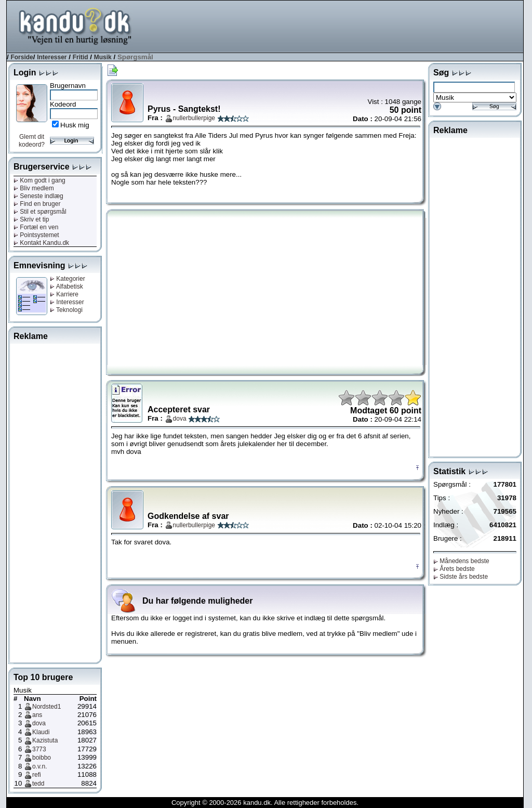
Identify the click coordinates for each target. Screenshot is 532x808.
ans (37, 715)
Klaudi (41, 732)
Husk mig (75, 125)
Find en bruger (37, 204)
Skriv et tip (31, 219)
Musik (103, 57)
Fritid (81, 57)
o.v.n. (39, 766)
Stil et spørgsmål (40, 212)
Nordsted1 (46, 707)
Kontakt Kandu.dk (41, 243)
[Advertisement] (334, 25)
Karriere (64, 294)
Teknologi (66, 310)
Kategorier (68, 279)
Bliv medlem (34, 188)
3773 (39, 749)
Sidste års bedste (461, 577)
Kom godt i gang (39, 180)
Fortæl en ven (36, 227)
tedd (38, 784)
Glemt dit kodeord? (32, 141)
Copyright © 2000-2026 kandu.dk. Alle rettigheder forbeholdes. (265, 803)
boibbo (42, 758)
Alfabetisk (66, 286)
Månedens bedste (461, 561)
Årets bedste (454, 569)
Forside (22, 57)
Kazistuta (45, 740)
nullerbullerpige (194, 118)
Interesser (52, 57)
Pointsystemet (36, 235)
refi (37, 775)
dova (39, 723)
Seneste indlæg (38, 196)
